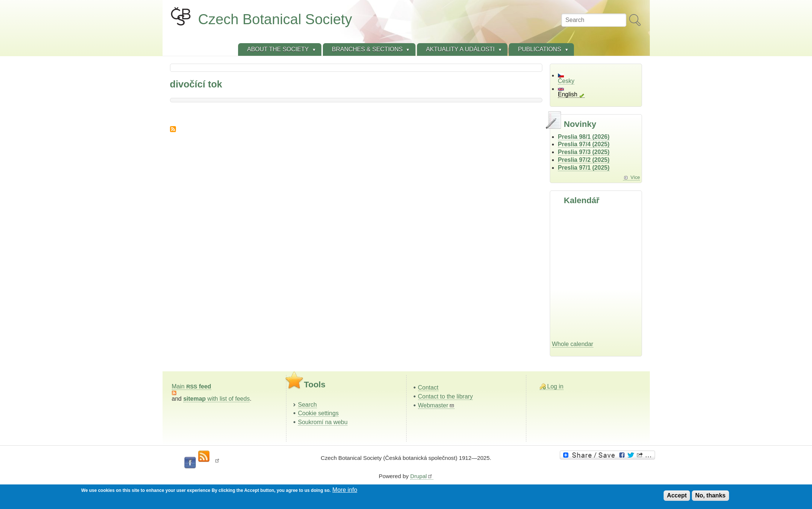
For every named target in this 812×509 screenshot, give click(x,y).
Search (307, 405)
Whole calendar (573, 344)
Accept (677, 495)
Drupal (422, 476)
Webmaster (437, 405)
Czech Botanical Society (275, 19)
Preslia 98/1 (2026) (584, 137)
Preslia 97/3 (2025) (584, 152)
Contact (428, 388)
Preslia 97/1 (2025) (584, 168)
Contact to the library (446, 396)
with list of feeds (217, 399)
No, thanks (710, 495)
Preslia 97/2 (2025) (584, 160)
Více (635, 177)
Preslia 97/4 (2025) (584, 144)
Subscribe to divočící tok (173, 129)
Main (192, 386)
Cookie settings (318, 413)
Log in (555, 386)
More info (345, 490)
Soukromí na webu (323, 422)
